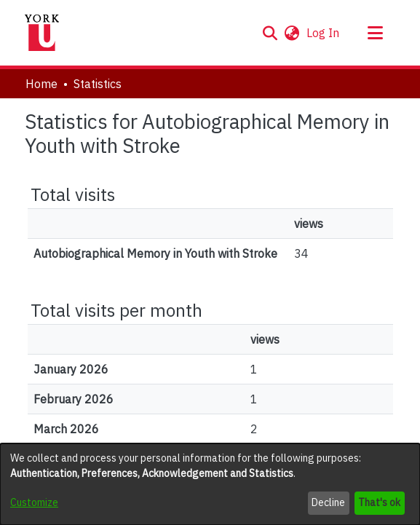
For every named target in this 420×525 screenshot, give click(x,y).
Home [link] (41, 84)
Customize (34, 502)
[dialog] (210, 484)
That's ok (379, 502)
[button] (270, 33)
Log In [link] (324, 33)
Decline (328, 502)
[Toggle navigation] (376, 33)
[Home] (42, 33)
